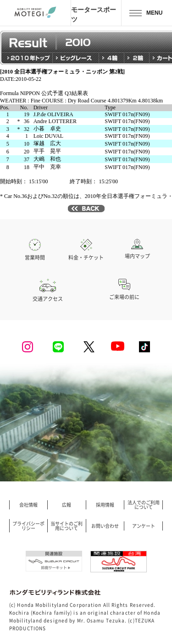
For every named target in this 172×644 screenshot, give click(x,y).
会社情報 (28, 505)
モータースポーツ (94, 14)
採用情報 (105, 505)
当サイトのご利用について (67, 526)
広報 (67, 505)
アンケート (144, 526)
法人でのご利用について (144, 505)
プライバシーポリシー (28, 526)
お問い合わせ (105, 526)
